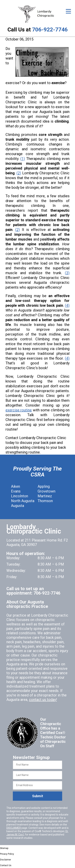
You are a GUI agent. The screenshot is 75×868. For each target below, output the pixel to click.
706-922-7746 (50, 29)
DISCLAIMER (14, 828)
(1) (23, 159)
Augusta (18, 506)
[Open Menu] (68, 11)
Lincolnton (20, 496)
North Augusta (23, 501)
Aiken (15, 486)
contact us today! (43, 700)
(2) (19, 173)
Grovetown (46, 491)
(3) (67, 273)
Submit (38, 796)
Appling (44, 486)
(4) (67, 305)
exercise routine (19, 410)
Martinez (45, 496)
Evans (16, 491)
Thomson (45, 501)
